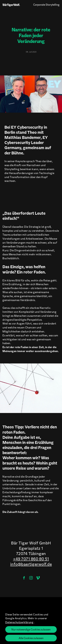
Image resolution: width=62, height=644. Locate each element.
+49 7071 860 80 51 (31, 559)
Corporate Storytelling (46, 4)
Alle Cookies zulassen (31, 638)
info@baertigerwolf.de (31, 564)
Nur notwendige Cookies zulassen (31, 629)
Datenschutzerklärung (19, 622)
